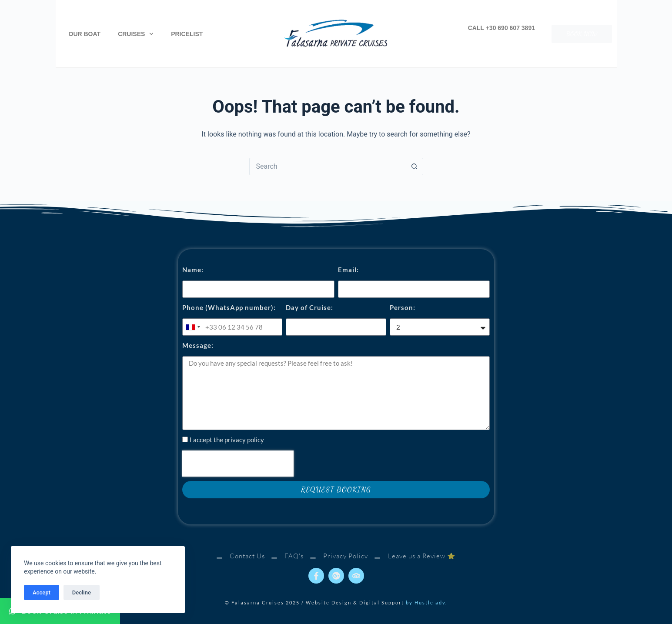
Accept (42, 592)
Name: (193, 270)
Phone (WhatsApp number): (229, 307)
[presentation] (238, 464)
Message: (198, 345)
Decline (82, 592)
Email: (348, 270)
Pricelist (187, 34)
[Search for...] (328, 167)
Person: (403, 307)
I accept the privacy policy (227, 440)
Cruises (136, 34)
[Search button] (415, 167)
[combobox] (193, 327)
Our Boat (85, 34)
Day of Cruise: (309, 307)
